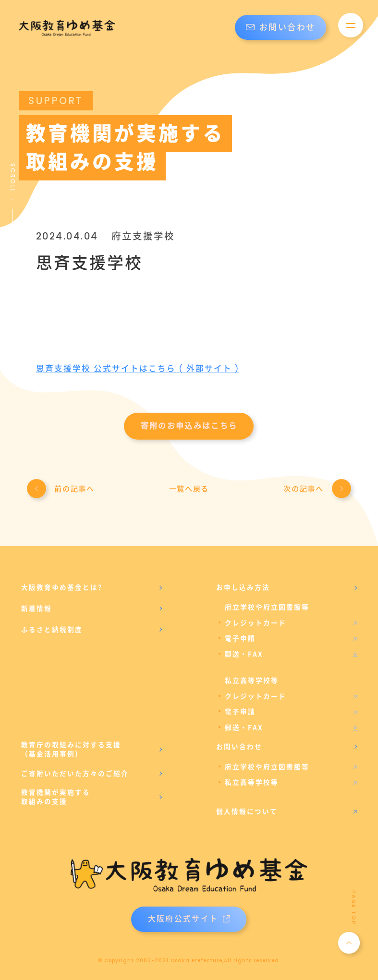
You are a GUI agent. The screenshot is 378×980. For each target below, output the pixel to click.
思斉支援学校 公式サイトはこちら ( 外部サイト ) (139, 369)
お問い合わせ (281, 27)
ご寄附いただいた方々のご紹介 (75, 771)
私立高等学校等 (252, 780)
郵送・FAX (244, 654)
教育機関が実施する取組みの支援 (56, 795)
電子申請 (240, 639)
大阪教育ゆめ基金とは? (62, 589)
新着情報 (37, 610)
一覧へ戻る (189, 490)
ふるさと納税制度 (52, 631)
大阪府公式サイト (189, 917)
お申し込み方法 (243, 589)
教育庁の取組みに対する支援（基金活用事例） (71, 748)
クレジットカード (256, 624)
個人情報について (247, 809)
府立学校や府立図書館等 (267, 765)
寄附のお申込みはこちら (189, 426)
